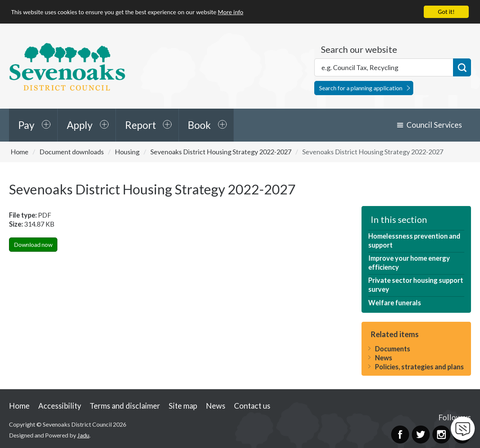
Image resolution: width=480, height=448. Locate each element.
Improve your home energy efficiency (409, 263)
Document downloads (72, 151)
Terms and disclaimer (125, 405)
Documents (393, 348)
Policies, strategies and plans (419, 366)
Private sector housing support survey (416, 285)
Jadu (83, 435)
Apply (80, 125)
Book (199, 125)
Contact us (252, 405)
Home (19, 151)
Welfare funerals (395, 302)
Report (140, 125)
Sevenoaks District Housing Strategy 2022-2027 (221, 151)
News (384, 357)
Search (462, 67)
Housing (127, 151)
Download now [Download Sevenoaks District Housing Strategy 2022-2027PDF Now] (33, 244)
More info (231, 12)
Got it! (446, 11)
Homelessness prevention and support (414, 240)
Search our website (359, 49)
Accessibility (60, 405)
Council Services (434, 125)
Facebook (400, 434)
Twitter (421, 434)
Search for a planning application (361, 87)
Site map (183, 405)
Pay (26, 125)
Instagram (441, 434)
